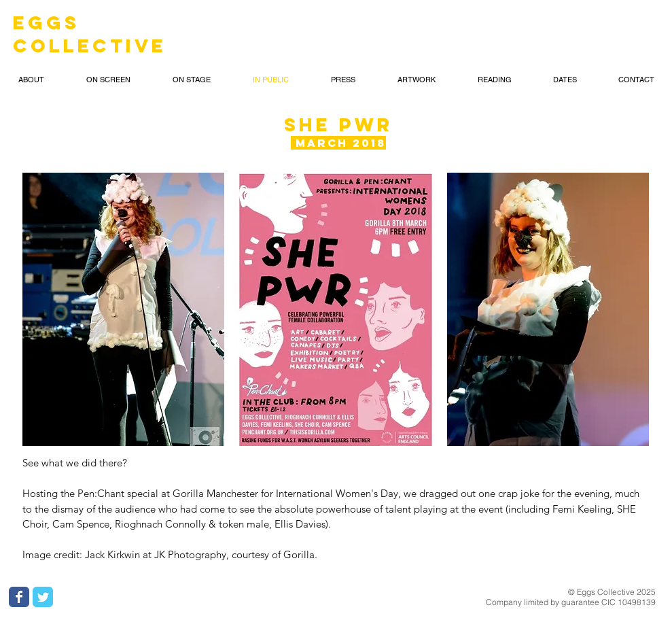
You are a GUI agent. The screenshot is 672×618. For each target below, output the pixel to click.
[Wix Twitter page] (43, 597)
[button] (124, 309)
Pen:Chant (102, 493)
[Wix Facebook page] (19, 597)
